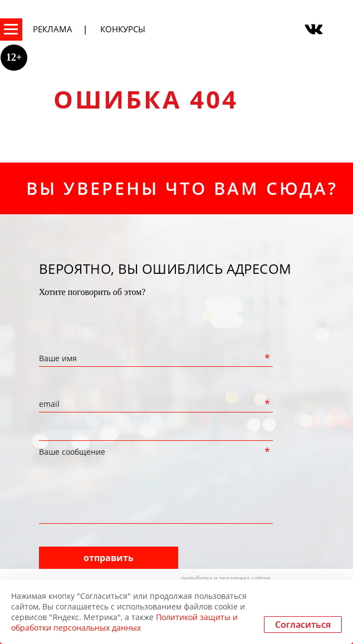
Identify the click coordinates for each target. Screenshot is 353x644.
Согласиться (303, 625)
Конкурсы (123, 29)
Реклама (53, 29)
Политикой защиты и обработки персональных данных (124, 622)
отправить (109, 558)
